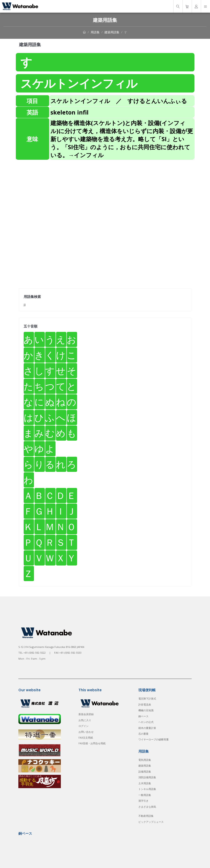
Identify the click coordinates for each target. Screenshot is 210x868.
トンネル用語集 (147, 789)
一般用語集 (145, 795)
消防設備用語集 (147, 777)
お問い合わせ (86, 732)
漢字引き (143, 801)
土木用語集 (145, 783)
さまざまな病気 (147, 807)
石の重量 (143, 734)
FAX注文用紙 (86, 738)
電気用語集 (145, 760)
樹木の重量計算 (147, 728)
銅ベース (143, 716)
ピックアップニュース (151, 822)
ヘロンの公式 (146, 722)
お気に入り (85, 720)
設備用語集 (145, 771)
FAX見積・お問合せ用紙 (92, 743)
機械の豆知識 (146, 710)
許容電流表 (145, 704)
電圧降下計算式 (147, 699)
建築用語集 (112, 32)
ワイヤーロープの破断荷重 (154, 739)
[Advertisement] (105, 192)
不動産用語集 (146, 816)
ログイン (84, 726)
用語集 (95, 32)
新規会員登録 (86, 714)
